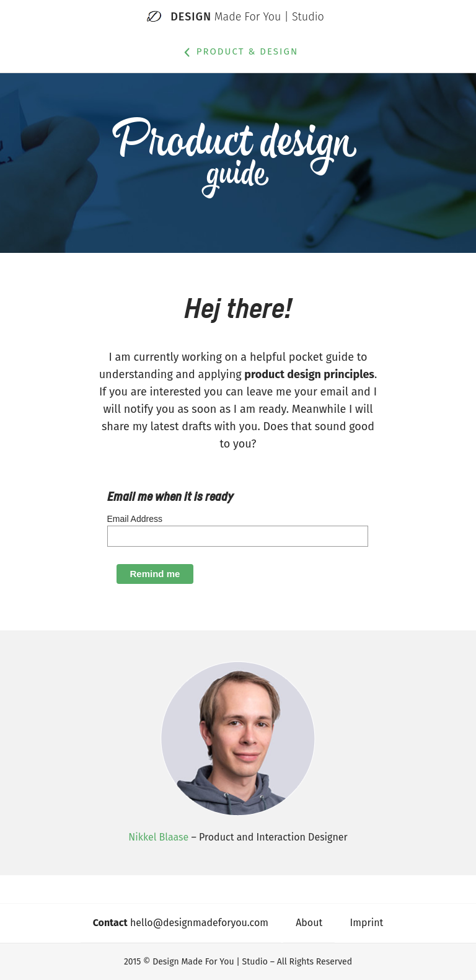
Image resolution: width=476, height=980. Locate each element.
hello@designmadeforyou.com (181, 923)
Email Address (135, 519)
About (309, 923)
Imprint (367, 923)
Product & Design (238, 52)
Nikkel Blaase (158, 837)
